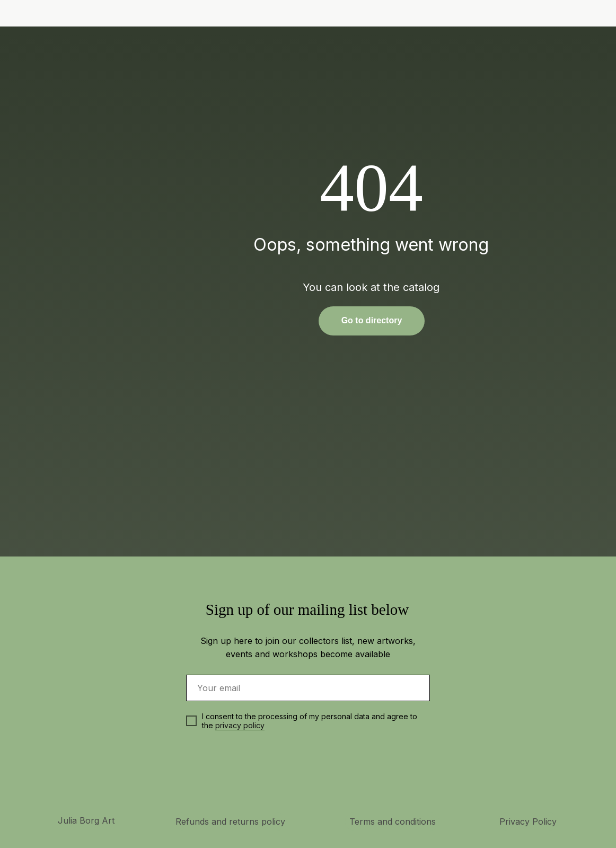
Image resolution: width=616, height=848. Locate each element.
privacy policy (240, 725)
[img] (551, 14)
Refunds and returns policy (230, 821)
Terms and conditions (393, 821)
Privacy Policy (528, 821)
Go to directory (372, 320)
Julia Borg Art (86, 820)
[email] (308, 688)
